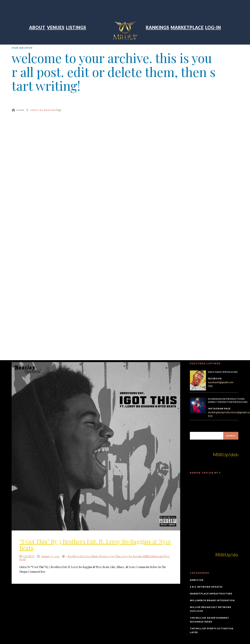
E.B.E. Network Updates (206, 587)
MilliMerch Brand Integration (212, 600)
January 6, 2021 (51, 556)
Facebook (215, 378)
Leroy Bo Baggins (132, 556)
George (29, 556)
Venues (56, 27)
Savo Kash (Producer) (223, 372)
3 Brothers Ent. (75, 556)
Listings (76, 27)
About (37, 27)
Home (20, 110)
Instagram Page (219, 409)
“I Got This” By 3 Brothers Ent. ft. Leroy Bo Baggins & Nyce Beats (95, 545)
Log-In (213, 27)
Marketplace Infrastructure (211, 594)
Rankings (157, 27)
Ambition (197, 580)
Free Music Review (96, 556)
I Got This (114, 556)
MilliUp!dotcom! (153, 556)
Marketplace (187, 27)
